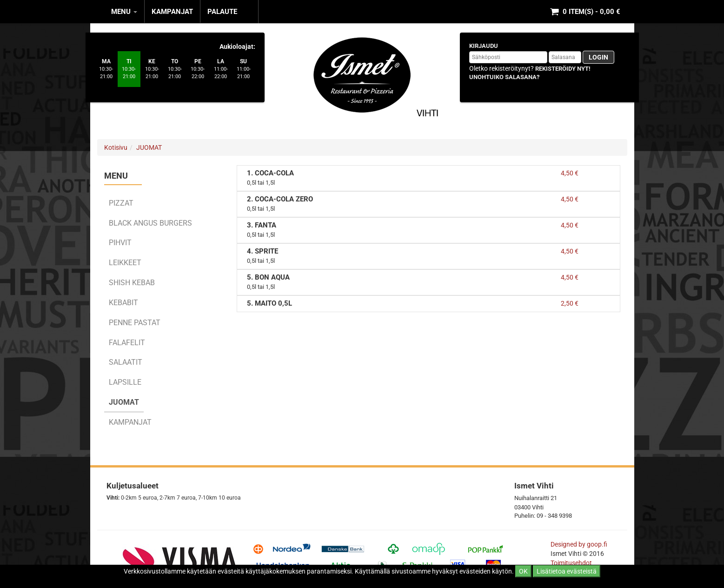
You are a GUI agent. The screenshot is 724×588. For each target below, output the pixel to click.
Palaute (222, 12)
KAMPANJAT (172, 12)
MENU (124, 12)
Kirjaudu (484, 46)
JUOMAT (149, 147)
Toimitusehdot (572, 563)
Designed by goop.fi (579, 544)
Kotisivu (116, 147)
